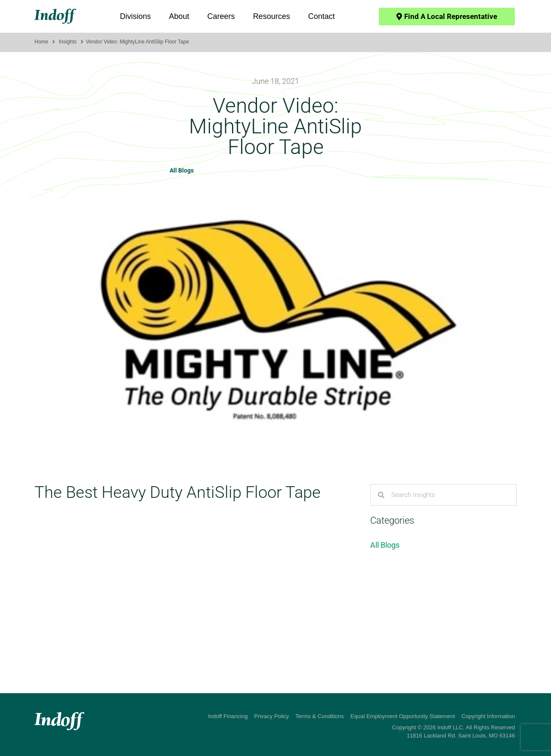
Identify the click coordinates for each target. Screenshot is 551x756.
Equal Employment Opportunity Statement (403, 716)
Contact (322, 16)
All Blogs (182, 170)
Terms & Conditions (320, 716)
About (179, 16)
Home (41, 42)
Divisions (136, 16)
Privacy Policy (271, 716)
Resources (272, 16)
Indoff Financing (228, 716)
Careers (221, 16)
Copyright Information (488, 716)
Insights (68, 42)
